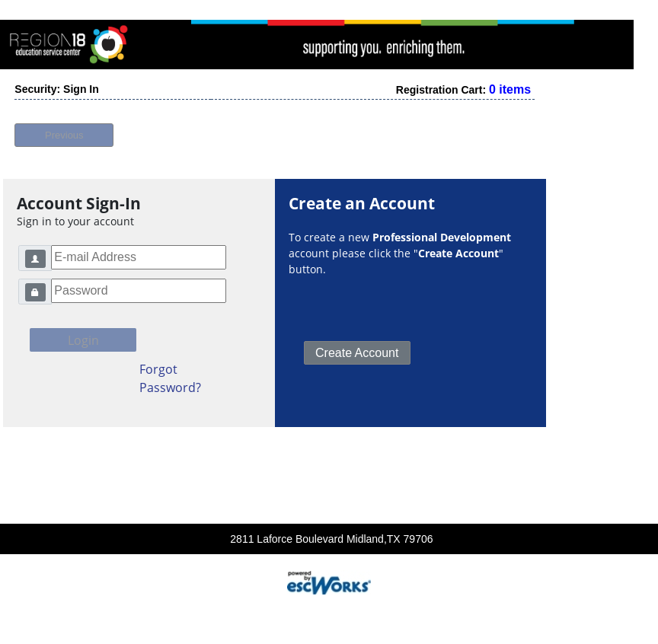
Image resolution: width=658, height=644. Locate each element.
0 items (510, 86)
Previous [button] (64, 131)
